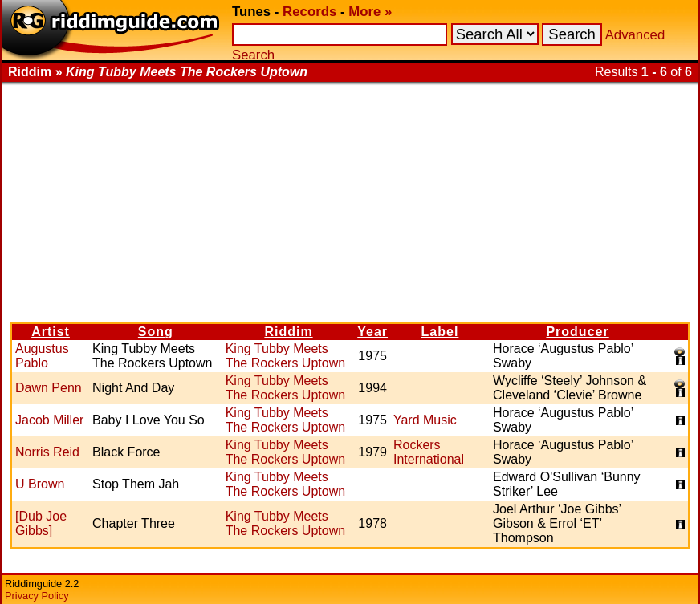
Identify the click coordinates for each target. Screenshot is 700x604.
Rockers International (429, 452)
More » (370, 12)
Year (372, 332)
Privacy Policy (37, 596)
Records (309, 12)
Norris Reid (47, 452)
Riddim (288, 332)
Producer (577, 332)
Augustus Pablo (42, 356)
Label (440, 332)
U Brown (40, 484)
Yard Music (425, 420)
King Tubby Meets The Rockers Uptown (285, 356)
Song (156, 332)
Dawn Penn (49, 388)
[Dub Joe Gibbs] (41, 523)
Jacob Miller (49, 420)
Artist (51, 332)
